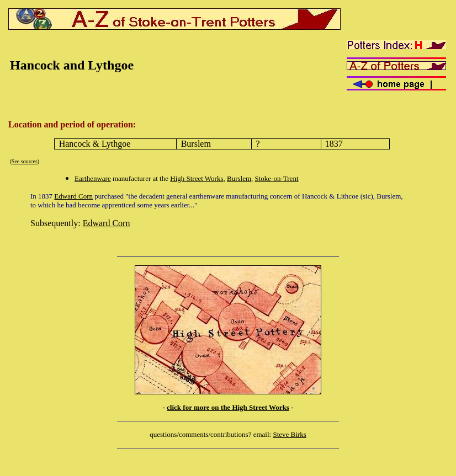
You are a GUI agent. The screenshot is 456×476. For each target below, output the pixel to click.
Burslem (239, 178)
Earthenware (93, 178)
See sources (25, 161)
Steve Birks (289, 434)
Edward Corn (73, 196)
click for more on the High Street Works (228, 407)
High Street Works (197, 178)
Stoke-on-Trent (277, 178)
